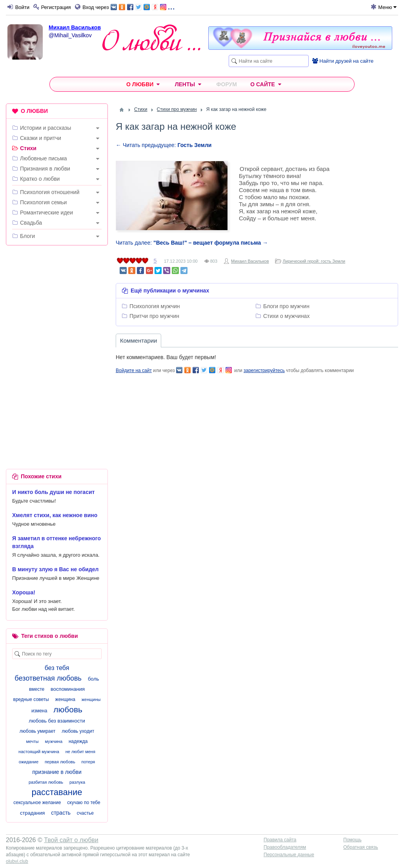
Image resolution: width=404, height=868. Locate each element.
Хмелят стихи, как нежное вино (55, 515)
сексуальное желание (37, 803)
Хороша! (24, 592)
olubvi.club (17, 861)
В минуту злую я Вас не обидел (56, 569)
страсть (61, 813)
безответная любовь (48, 678)
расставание (57, 792)
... (143, 6)
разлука (77, 782)
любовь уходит (78, 731)
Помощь (352, 840)
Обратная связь (360, 847)
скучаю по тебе (84, 803)
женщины (91, 699)
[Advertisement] (57, 302)
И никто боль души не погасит (53, 492)
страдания (32, 813)
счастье (85, 813)
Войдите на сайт (134, 370)
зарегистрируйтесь (264, 370)
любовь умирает (37, 731)
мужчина (54, 741)
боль (94, 679)
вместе (37, 689)
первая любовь (60, 762)
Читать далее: (192, 243)
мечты (33, 741)
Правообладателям (285, 847)
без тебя (57, 668)
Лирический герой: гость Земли (314, 261)
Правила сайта (280, 840)
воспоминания (68, 689)
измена (39, 711)
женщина (65, 699)
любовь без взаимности (57, 721)
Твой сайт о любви (71, 840)
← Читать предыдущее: (164, 145)
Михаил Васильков (75, 27)
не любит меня (80, 752)
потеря (88, 762)
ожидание (29, 762)
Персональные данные (289, 855)
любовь (68, 709)
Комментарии (138, 340)
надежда (78, 741)
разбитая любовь (46, 782)
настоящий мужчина (39, 752)
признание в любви (57, 772)
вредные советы (31, 699)
